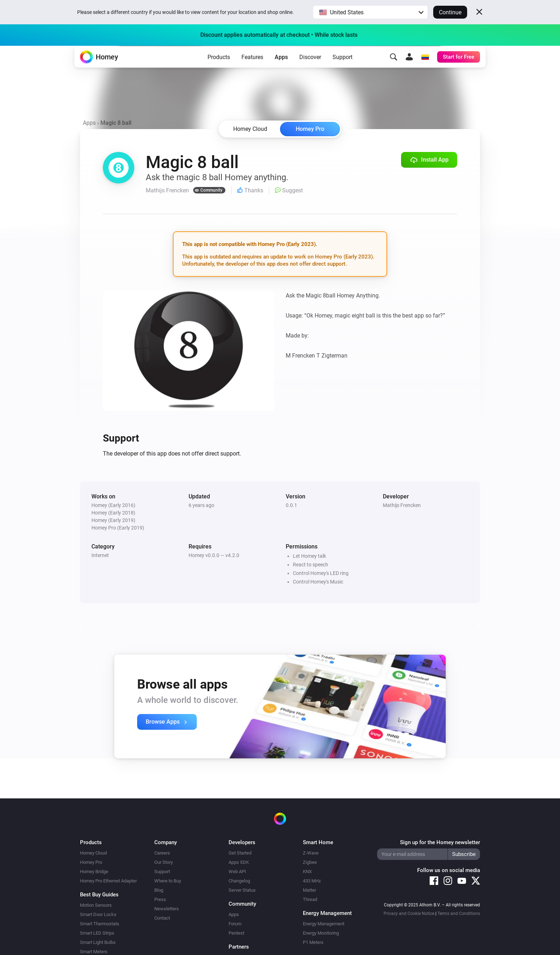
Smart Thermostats (100, 924)
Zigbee (310, 862)
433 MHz (312, 881)
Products (219, 68)
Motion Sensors (96, 905)
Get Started (240, 853)
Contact (162, 918)
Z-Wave (311, 853)
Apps (281, 68)
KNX (307, 872)
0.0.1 (291, 505)
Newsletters (167, 909)
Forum (235, 924)
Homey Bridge (94, 872)
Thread (310, 899)
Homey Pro (310, 129)
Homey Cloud (93, 853)
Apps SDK (239, 862)
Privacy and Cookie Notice (409, 914)
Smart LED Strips (97, 933)
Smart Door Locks (98, 914)
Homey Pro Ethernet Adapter (108, 881)
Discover (310, 68)
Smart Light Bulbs (98, 942)
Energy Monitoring (321, 933)
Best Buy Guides (99, 895)
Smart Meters (94, 952)
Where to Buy (168, 881)
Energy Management (324, 924)
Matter (309, 890)
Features (252, 68)
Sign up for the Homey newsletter (440, 842)
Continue (450, 12)
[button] (370, 12)
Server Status (242, 890)
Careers (162, 853)
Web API (237, 872)
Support (342, 68)
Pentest (236, 933)
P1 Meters (313, 942)
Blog (159, 890)
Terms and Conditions (459, 914)
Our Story (164, 862)
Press (160, 899)
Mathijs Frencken (402, 505)
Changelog (239, 881)
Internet (100, 555)
